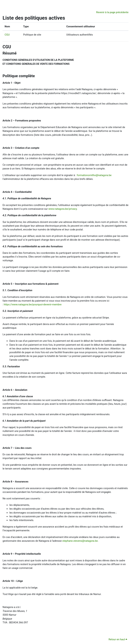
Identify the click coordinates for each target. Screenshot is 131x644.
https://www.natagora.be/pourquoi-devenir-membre (33, 304)
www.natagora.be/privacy (62, 209)
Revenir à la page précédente (112, 12)
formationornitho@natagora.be (94, 175)
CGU (7, 35)
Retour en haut (118, 639)
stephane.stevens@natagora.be (80, 541)
